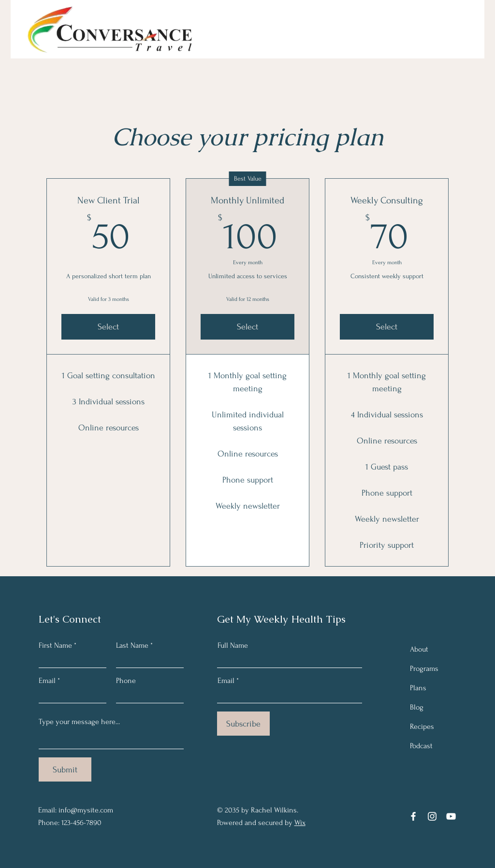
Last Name (132, 645)
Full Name (233, 645)
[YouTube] (451, 816)
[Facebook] (413, 816)
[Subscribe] (243, 724)
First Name (55, 645)
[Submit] (65, 769)
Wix (300, 823)
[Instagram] (432, 816)
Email (47, 681)
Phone (126, 681)
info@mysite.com (86, 810)
